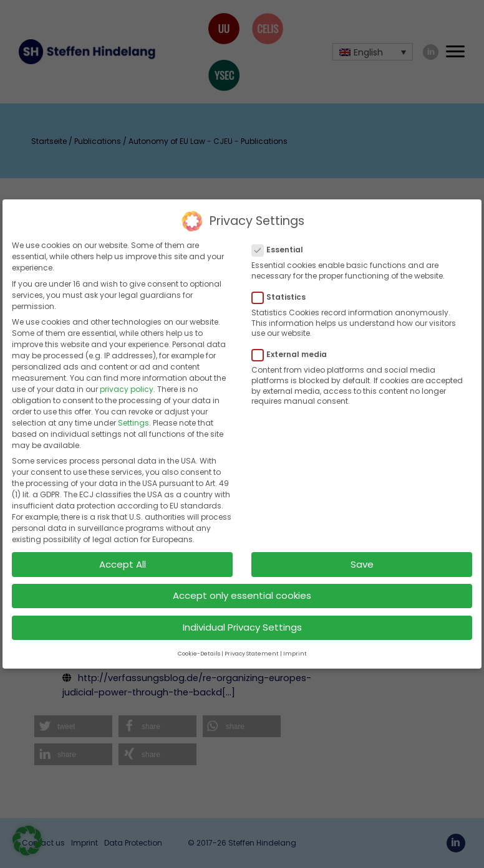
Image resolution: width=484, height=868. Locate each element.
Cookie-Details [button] (199, 644)
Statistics (283, 288)
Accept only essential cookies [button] (242, 586)
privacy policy (127, 379)
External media (293, 345)
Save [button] (362, 554)
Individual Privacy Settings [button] (242, 618)
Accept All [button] (123, 554)
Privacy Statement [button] (252, 644)
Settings (133, 413)
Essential (281, 241)
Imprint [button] (295, 644)
